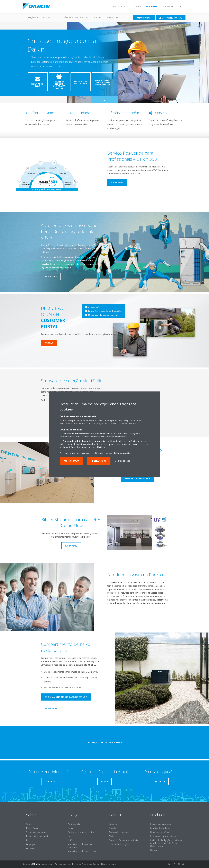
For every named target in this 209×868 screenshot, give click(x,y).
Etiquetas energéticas (160, 832)
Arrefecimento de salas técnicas (83, 851)
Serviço (97, 18)
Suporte (113, 828)
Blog (28, 840)
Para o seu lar (74, 824)
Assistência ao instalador (73, 18)
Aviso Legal (47, 864)
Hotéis (71, 840)
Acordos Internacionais (120, 832)
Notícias (30, 848)
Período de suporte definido (163, 836)
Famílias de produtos (160, 828)
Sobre (29, 824)
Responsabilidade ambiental (39, 836)
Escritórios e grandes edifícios (81, 832)
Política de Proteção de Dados (85, 864)
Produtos (48, 18)
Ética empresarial (109, 864)
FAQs (111, 836)
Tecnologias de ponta (36, 832)
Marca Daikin (32, 828)
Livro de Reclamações (119, 844)
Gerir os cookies (123, 461)
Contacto (113, 824)
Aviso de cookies (62, 864)
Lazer (70, 836)
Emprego (30, 844)
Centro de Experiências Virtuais (123, 840)
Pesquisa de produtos (160, 824)
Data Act (154, 850)
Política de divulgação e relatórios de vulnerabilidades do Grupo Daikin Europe (166, 843)
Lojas (70, 828)
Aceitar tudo (71, 461)
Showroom (112, 18)
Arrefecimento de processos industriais (81, 846)
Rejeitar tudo (99, 461)
